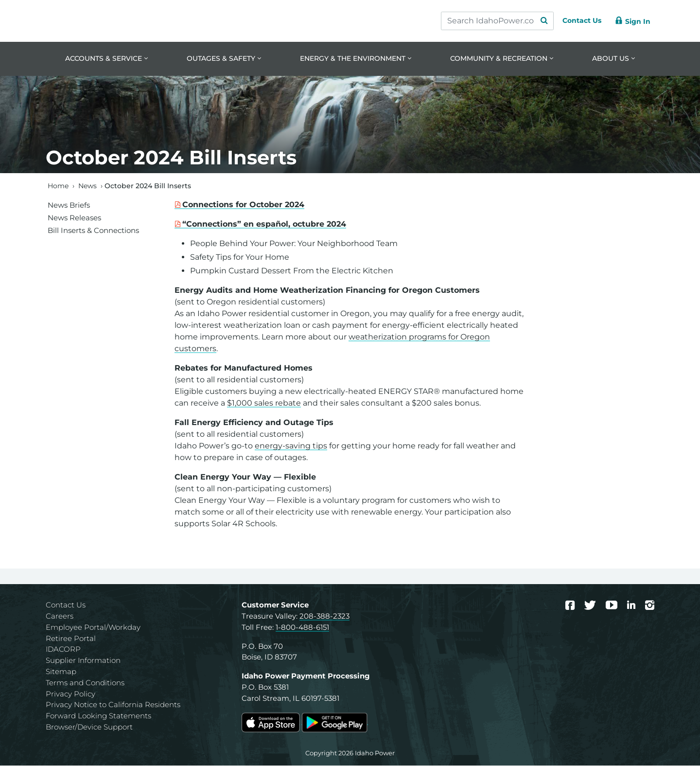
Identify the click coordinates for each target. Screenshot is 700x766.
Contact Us (66, 606)
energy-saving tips (291, 447)
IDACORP (63, 650)
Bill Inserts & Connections (93, 231)
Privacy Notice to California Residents (113, 705)
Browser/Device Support (89, 728)
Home (58, 186)
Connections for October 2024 (243, 205)
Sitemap (61, 672)
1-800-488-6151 (302, 628)
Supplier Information (83, 661)
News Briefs (69, 205)
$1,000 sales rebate (264, 404)
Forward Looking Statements (98, 717)
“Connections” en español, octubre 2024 (264, 225)
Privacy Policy (70, 694)
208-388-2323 (324, 617)
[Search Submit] (535, 21)
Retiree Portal (71, 639)
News (87, 186)
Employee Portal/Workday (93, 628)
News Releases (74, 218)
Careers (60, 617)
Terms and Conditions (85, 683)
